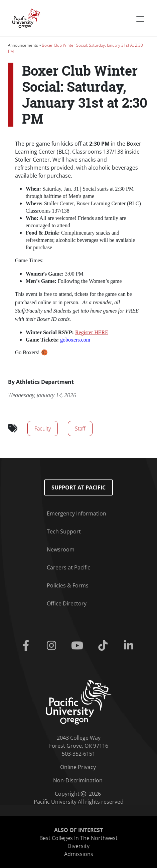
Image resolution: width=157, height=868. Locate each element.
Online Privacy (78, 767)
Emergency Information (76, 513)
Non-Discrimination (78, 780)
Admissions (79, 854)
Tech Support (64, 531)
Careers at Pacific (68, 567)
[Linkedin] (130, 646)
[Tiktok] (104, 646)
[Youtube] (79, 646)
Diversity (78, 846)
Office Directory (67, 603)
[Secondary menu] (140, 19)
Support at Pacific (78, 487)
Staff (80, 429)
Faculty (43, 429)
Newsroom (61, 549)
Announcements (23, 45)
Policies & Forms (68, 585)
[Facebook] (27, 646)
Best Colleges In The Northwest (78, 838)
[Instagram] (53, 646)
